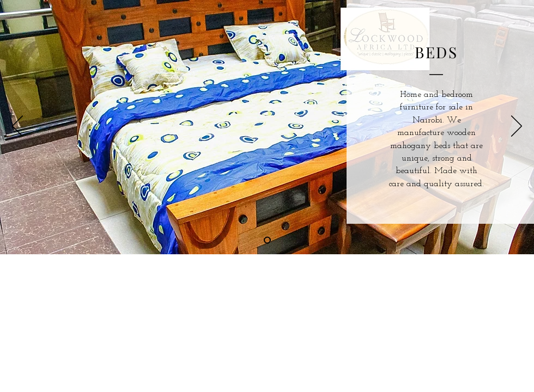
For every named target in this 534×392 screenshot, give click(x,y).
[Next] (517, 127)
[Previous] (17, 127)
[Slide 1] (267, 240)
